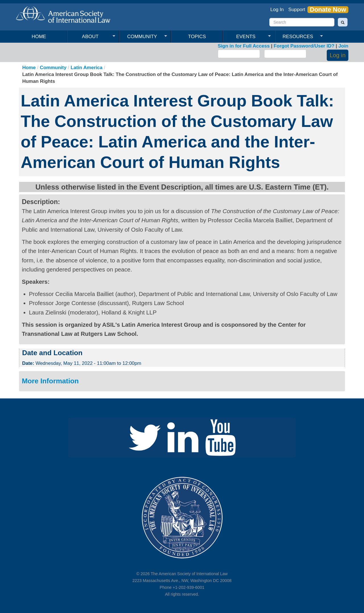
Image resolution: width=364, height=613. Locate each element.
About (91, 37)
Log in (338, 55)
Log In (277, 10)
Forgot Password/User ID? (304, 46)
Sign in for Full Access (244, 46)
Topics (197, 37)
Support (297, 10)
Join (343, 46)
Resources (299, 37)
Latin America (86, 68)
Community (143, 37)
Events (247, 37)
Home (39, 37)
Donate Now (328, 10)
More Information (50, 381)
